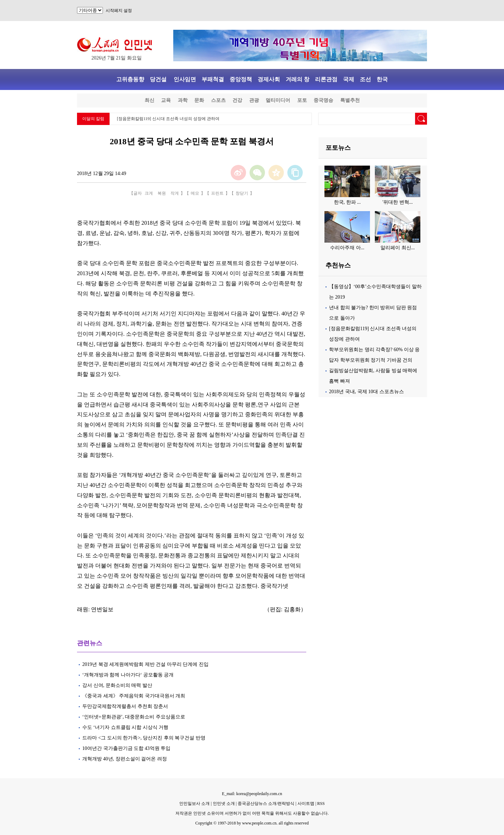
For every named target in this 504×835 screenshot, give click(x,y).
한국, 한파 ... (347, 202)
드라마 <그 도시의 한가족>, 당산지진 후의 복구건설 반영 (144, 738)
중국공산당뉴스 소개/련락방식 (266, 803)
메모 (195, 193)
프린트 (217, 193)
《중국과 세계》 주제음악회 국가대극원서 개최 (134, 696)
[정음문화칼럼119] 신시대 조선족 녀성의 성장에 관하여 (168, 119)
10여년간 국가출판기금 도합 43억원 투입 (126, 748)
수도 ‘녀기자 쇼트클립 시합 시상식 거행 (125, 727)
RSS (321, 803)
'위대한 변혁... (398, 202)
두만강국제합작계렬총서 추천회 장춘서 (125, 706)
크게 (149, 193)
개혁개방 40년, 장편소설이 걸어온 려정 (125, 759)
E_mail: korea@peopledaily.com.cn (252, 794)
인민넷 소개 (223, 803)
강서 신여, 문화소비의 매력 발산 (117, 685)
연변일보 (102, 609)
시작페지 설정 (119, 11)
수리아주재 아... (347, 248)
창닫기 (242, 193)
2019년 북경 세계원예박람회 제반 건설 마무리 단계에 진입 (145, 664)
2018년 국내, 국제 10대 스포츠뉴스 (366, 392)
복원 (162, 193)
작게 (175, 193)
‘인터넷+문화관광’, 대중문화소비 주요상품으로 (134, 717)
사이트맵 (306, 803)
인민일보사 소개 (194, 803)
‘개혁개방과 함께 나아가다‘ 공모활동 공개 (129, 675)
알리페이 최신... (398, 248)
